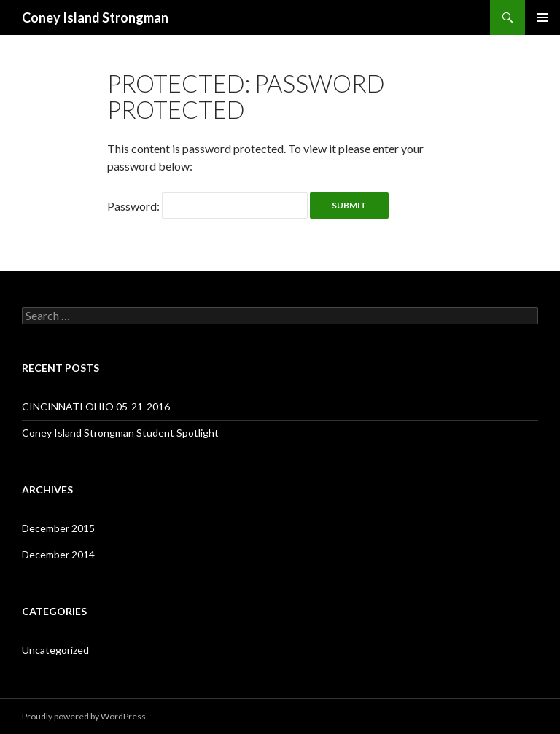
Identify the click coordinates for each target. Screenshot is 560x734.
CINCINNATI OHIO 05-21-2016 (96, 406)
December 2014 (58, 554)
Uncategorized (55, 650)
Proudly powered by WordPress (84, 716)
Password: (207, 206)
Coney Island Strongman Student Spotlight (120, 433)
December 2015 (58, 528)
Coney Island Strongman (95, 17)
